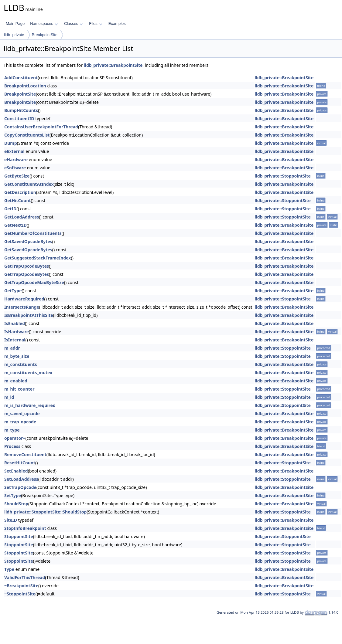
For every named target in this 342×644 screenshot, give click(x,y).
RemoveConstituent (25, 454)
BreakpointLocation (25, 86)
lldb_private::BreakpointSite (113, 65)
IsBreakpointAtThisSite (29, 315)
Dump (11, 143)
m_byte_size (17, 356)
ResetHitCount (20, 463)
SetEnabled (16, 471)
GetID (10, 209)
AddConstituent (21, 78)
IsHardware (17, 332)
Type (9, 569)
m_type (12, 430)
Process (12, 446)
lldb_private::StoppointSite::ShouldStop (45, 512)
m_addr (12, 348)
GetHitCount (18, 200)
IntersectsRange (22, 307)
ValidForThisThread (25, 577)
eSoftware (15, 168)
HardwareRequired (24, 299)
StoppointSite (19, 536)
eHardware (16, 159)
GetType (13, 291)
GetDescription (20, 192)
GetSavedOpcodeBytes (28, 241)
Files (96, 24)
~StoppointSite (20, 594)
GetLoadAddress (22, 217)
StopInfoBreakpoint (25, 528)
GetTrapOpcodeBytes (27, 266)
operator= (15, 438)
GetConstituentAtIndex (29, 184)
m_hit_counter (19, 389)
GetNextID (15, 225)
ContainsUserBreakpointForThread (41, 127)
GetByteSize (17, 176)
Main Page (15, 24)
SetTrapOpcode (20, 487)
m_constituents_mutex (28, 373)
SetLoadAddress (21, 479)
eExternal (14, 151)
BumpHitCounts (21, 110)
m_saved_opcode (22, 414)
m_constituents (21, 364)
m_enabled (16, 381)
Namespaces (44, 24)
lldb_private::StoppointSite (282, 176)
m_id (9, 397)
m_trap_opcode (20, 422)
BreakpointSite (45, 35)
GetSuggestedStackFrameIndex (38, 258)
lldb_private (14, 35)
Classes (74, 24)
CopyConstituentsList (27, 135)
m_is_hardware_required (30, 405)
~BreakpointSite (21, 586)
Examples (117, 24)
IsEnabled (15, 323)
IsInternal (15, 340)
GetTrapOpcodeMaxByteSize (34, 282)
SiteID (11, 520)
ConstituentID (19, 119)
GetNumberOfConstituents (33, 233)
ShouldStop (16, 504)
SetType (13, 495)
